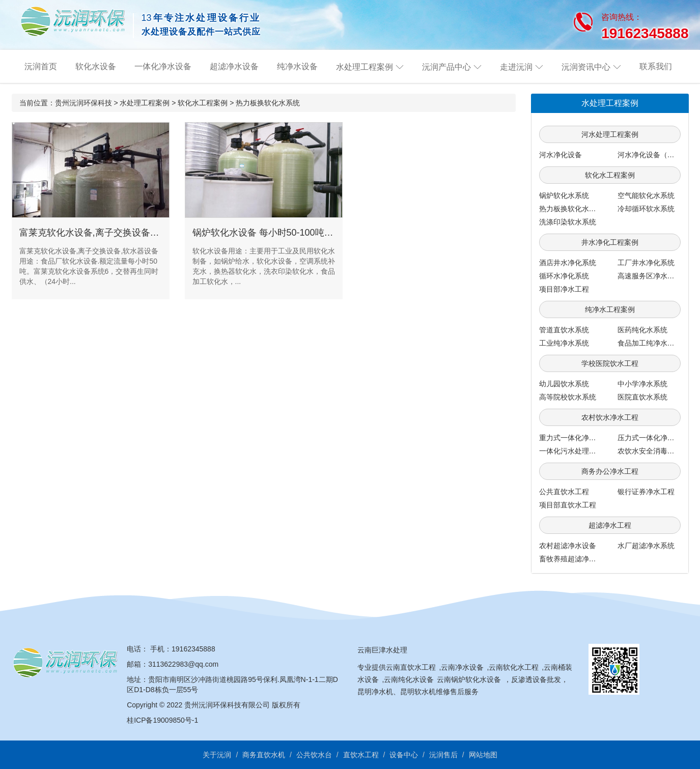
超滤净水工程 (610, 525)
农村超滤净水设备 (568, 546)
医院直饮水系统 (642, 397)
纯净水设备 (297, 66)
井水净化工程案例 (610, 242)
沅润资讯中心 (586, 67)
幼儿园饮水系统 (564, 384)
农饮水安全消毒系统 (650, 451)
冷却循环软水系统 (646, 209)
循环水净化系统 (564, 276)
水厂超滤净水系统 (646, 546)
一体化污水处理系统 (571, 451)
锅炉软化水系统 (564, 195)
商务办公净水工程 (610, 471)
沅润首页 (41, 66)
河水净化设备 (561, 155)
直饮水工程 (361, 755)
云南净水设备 (462, 667)
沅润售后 (443, 755)
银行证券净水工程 (646, 492)
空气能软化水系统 (646, 195)
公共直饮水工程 (564, 492)
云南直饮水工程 (411, 667)
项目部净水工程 (564, 289)
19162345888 (193, 649)
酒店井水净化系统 (568, 263)
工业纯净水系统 (564, 343)
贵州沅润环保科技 (83, 103)
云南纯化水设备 (409, 679)
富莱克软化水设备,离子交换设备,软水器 (100, 233)
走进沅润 (516, 67)
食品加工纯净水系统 (650, 343)
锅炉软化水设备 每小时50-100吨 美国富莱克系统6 (294, 233)
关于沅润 (217, 755)
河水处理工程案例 (610, 134)
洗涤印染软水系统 (568, 222)
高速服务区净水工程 (650, 276)
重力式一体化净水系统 (575, 438)
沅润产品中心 (446, 67)
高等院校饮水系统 (568, 397)
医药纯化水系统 (642, 330)
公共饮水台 (314, 755)
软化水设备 (96, 66)
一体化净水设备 (163, 66)
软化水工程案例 (203, 103)
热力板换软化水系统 (268, 103)
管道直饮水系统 (564, 330)
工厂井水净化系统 (646, 263)
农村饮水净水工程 (610, 417)
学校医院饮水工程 (610, 363)
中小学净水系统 (642, 384)
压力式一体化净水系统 (653, 438)
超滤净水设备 (234, 66)
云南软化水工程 (514, 667)
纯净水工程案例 (610, 309)
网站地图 (483, 755)
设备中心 (404, 755)
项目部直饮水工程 (568, 505)
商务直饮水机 (264, 755)
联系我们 (656, 66)
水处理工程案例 (365, 67)
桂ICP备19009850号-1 (162, 720)
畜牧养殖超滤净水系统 (575, 559)
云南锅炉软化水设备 (469, 679)
